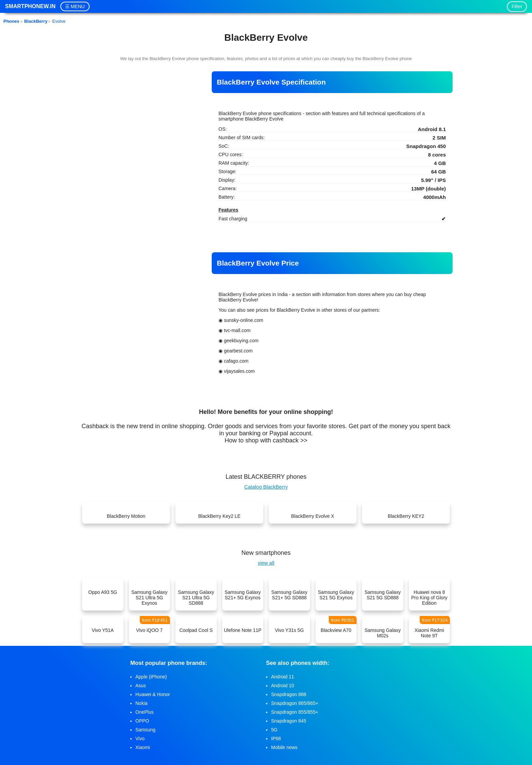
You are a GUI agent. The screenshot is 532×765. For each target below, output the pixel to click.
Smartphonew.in (30, 6)
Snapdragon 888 (289, 694)
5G (274, 730)
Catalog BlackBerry (266, 487)
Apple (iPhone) (151, 677)
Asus (141, 686)
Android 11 (283, 677)
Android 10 (283, 686)
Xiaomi (143, 747)
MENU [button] (78, 6)
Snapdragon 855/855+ (295, 712)
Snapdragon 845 (289, 721)
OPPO (142, 721)
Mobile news (284, 747)
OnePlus (145, 712)
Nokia (141, 703)
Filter (517, 6)
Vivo (140, 739)
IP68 (276, 739)
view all (266, 563)
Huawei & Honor (153, 694)
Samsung (145, 730)
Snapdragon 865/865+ (295, 703)
